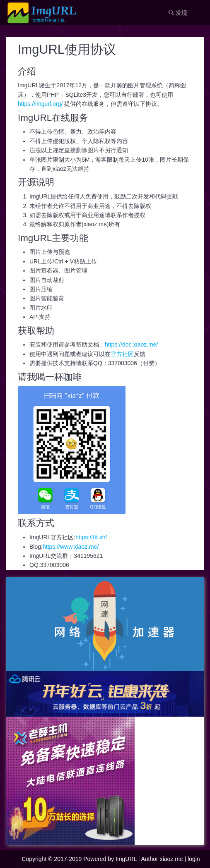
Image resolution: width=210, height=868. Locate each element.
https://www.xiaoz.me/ (71, 547)
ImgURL (126, 859)
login (194, 859)
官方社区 (122, 354)
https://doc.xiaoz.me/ (131, 344)
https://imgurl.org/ (40, 104)
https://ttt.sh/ (91, 537)
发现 (178, 13)
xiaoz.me (171, 859)
